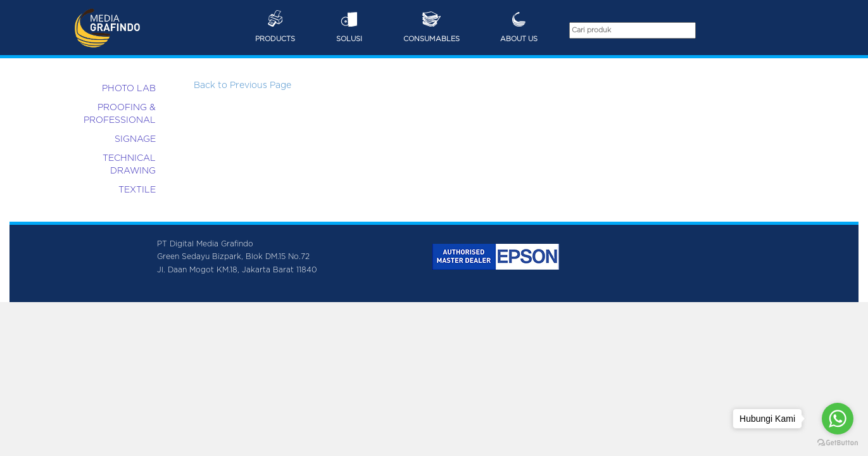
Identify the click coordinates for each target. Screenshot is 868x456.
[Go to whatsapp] (838, 419)
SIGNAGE (135, 139)
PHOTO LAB (129, 89)
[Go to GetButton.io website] (838, 443)
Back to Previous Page (242, 85)
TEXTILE (137, 190)
